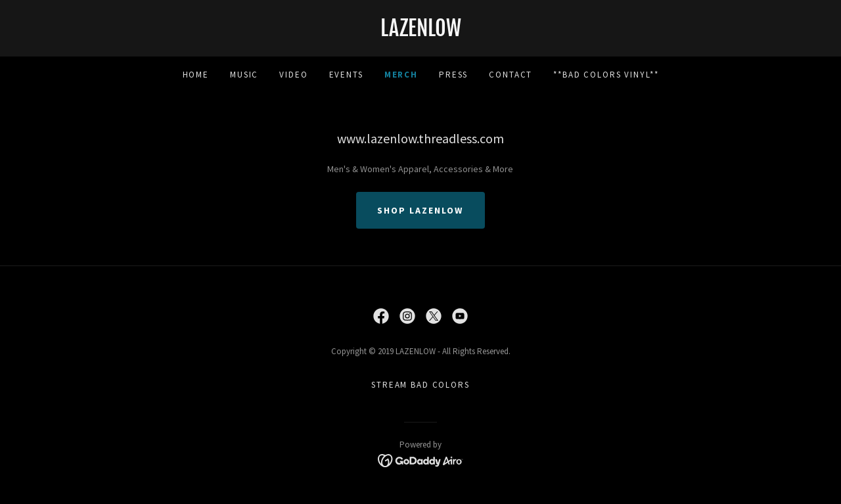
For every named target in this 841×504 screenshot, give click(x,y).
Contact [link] (511, 75)
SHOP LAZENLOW (420, 210)
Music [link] (244, 75)
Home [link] (196, 75)
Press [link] (453, 75)
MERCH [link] (401, 75)
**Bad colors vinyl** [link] (606, 75)
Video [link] (293, 75)
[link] (420, 33)
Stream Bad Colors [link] (420, 385)
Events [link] (346, 75)
